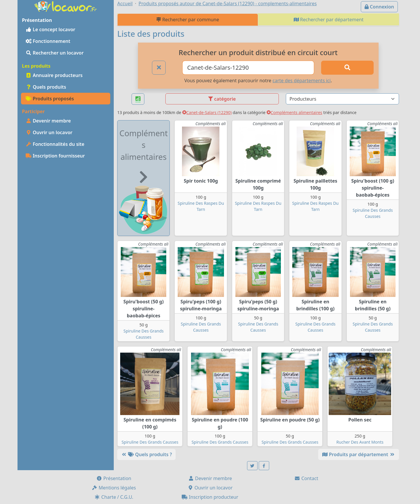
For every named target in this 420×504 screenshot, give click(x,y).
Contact (306, 478)
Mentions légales (114, 488)
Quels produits (46, 87)
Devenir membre (48, 121)
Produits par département (359, 454)
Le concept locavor (50, 29)
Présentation (114, 478)
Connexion (379, 7)
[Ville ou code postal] (248, 68)
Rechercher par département (329, 20)
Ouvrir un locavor (49, 132)
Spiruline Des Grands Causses (150, 442)
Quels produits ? (146, 454)
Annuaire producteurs (54, 75)
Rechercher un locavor (55, 53)
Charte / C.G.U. (114, 497)
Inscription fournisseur (55, 156)
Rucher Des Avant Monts (360, 442)
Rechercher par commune (188, 20)
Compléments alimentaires (294, 112)
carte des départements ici (301, 80)
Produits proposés (50, 99)
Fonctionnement (48, 41)
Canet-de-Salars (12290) (207, 112)
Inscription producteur (210, 497)
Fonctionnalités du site (55, 144)
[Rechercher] (347, 68)
